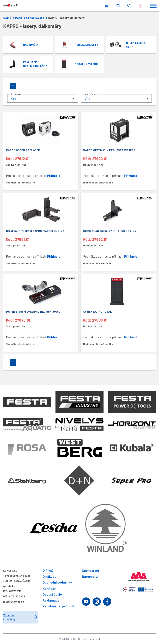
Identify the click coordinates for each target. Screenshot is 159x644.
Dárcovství (90, 576)
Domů (7, 18)
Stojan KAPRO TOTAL (98, 312)
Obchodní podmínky (57, 582)
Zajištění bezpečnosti (59, 606)
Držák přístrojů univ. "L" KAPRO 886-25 (110, 231)
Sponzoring (90, 570)
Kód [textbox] (14, 98)
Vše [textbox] (87, 98)
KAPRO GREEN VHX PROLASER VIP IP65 (109, 150)
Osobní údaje (52, 594)
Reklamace (51, 600)
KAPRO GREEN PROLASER (23, 150)
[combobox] (43, 98)
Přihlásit (53, 175)
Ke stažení (51, 588)
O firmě (48, 570)
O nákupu (49, 576)
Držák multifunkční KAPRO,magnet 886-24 (35, 231)
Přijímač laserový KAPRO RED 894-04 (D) (34, 312)
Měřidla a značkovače (30, 18)
